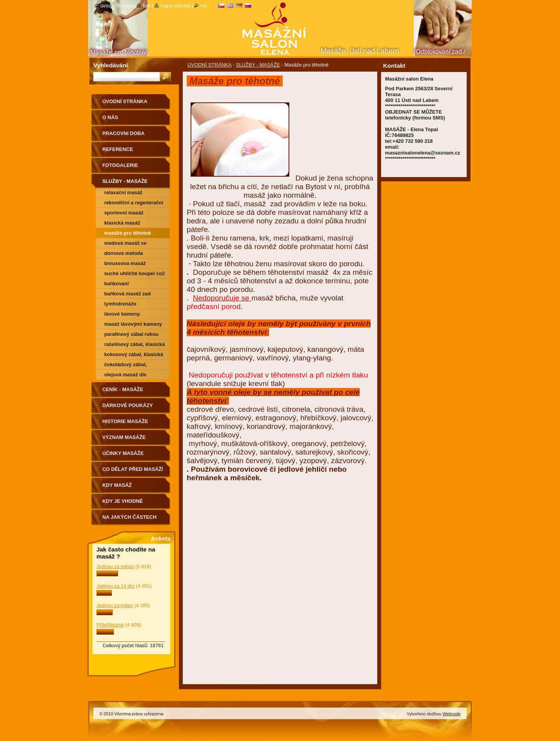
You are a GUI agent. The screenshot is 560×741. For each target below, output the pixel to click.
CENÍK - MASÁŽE (123, 389)
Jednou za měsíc (115, 566)
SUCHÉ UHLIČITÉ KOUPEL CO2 (135, 273)
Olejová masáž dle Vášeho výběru (125, 376)
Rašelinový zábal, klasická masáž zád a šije (135, 345)
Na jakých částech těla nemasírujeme (129, 520)
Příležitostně (110, 625)
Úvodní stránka (117, 6)
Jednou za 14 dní (115, 586)
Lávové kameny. (122, 314)
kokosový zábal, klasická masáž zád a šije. (134, 356)
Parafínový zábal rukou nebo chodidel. (131, 335)
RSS (204, 6)
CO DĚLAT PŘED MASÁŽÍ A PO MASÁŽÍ (133, 472)
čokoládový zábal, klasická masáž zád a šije (134, 366)
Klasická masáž (122, 223)
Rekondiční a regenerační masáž (134, 204)
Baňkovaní (116, 284)
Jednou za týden (115, 605)
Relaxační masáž (123, 192)
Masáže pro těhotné (128, 233)
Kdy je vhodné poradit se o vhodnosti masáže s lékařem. (131, 504)
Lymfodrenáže (120, 304)
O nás (110, 117)
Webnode (451, 714)
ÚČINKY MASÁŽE (123, 453)
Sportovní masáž (124, 213)
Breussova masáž (125, 263)
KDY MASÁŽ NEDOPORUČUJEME (127, 488)
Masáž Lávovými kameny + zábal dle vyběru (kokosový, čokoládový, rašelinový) (133, 325)
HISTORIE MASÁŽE (125, 421)
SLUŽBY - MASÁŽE (258, 65)
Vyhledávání (111, 65)
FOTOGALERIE (120, 165)
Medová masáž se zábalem (125, 244)
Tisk (146, 6)
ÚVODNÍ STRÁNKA (209, 65)
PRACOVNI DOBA (123, 133)
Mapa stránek (175, 6)
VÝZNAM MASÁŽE (124, 437)
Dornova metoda (124, 253)
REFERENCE (118, 149)
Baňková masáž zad (128, 294)
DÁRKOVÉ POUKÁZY (128, 405)
